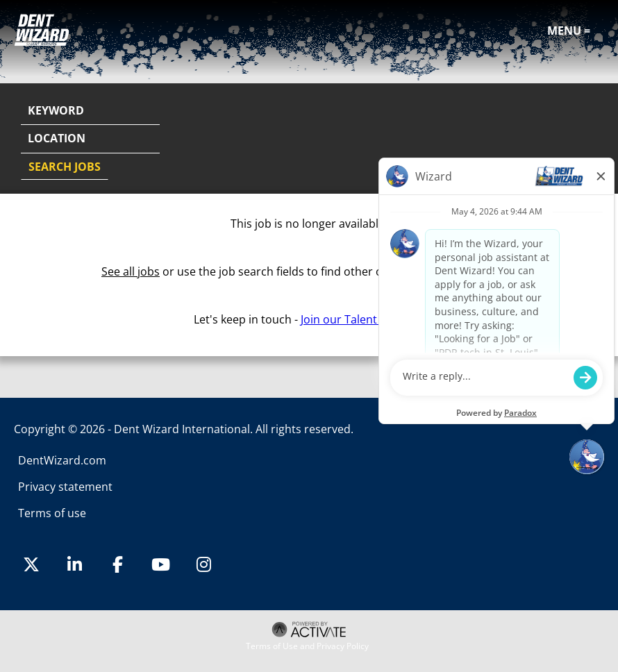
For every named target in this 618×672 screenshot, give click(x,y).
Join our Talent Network (362, 319)
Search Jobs (65, 167)
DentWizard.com (62, 460)
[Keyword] (90, 111)
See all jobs (131, 271)
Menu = (569, 31)
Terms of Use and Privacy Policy (307, 646)
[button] (592, 140)
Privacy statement (65, 487)
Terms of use (52, 513)
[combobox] (90, 139)
